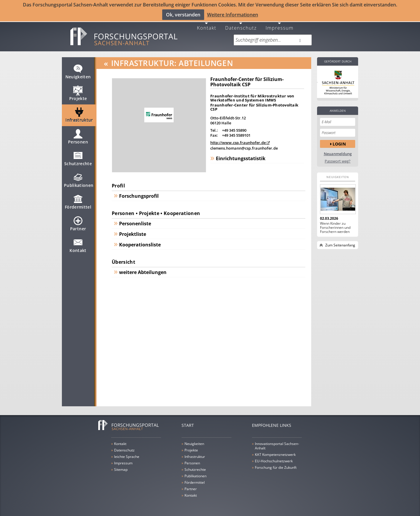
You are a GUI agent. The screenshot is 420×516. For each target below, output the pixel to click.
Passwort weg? (338, 158)
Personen (78, 136)
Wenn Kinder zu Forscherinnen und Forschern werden (335, 224)
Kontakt (207, 24)
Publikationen (79, 180)
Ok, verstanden (183, 14)
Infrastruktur (79, 114)
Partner (78, 223)
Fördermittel (78, 201)
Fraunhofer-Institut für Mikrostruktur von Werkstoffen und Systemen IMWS (252, 95)
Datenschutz (241, 24)
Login (339, 141)
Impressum (280, 24)
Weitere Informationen (233, 14)
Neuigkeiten (78, 71)
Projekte (78, 93)
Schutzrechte (78, 158)
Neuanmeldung (338, 151)
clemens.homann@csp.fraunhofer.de (244, 145)
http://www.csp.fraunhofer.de (238, 139)
